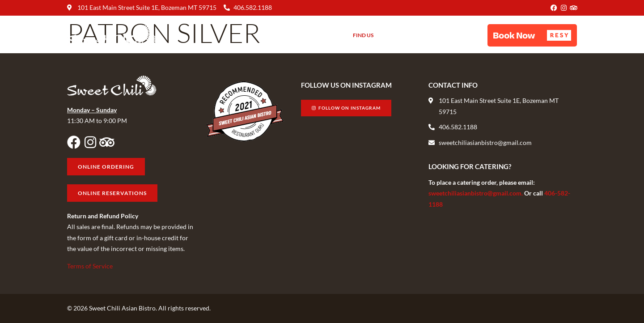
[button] (532, 35)
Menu (285, 35)
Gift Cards (402, 35)
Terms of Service (90, 266)
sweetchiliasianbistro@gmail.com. (476, 193)
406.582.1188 (253, 7)
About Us (323, 35)
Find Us (363, 35)
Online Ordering (456, 35)
